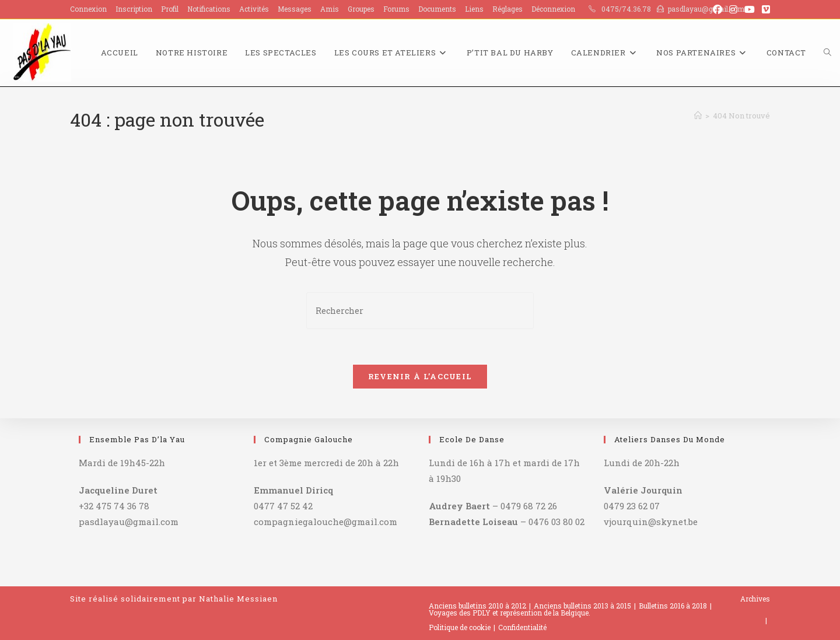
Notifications (209, 9)
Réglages (508, 9)
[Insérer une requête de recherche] (420, 311)
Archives (755, 599)
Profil (170, 9)
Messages (295, 9)
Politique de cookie (460, 627)
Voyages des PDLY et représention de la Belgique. (510, 613)
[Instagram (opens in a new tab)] (733, 9)
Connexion (88, 9)
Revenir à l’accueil (420, 376)
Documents (437, 9)
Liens (474, 9)
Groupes (361, 9)
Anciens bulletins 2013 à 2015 (582, 606)
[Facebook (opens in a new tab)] (717, 9)
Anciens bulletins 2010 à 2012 (477, 606)
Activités (254, 9)
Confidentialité (522, 627)
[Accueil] (698, 116)
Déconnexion (553, 9)
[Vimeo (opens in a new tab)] (764, 9)
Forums (396, 9)
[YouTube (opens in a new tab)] (750, 9)
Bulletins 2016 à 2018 (673, 606)
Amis (330, 9)
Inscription (134, 9)
